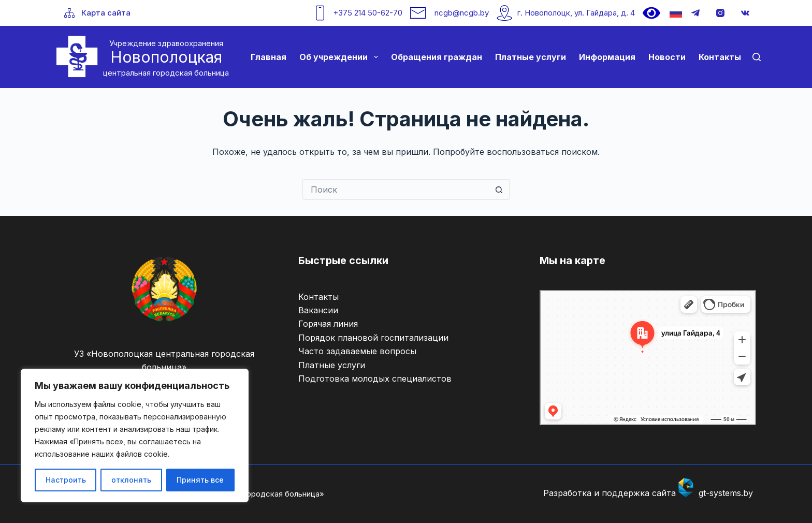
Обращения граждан (437, 57)
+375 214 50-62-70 (368, 13)
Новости (667, 57)
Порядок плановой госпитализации (373, 338)
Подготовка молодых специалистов (375, 379)
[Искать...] (396, 190)
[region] (135, 435)
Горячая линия (328, 324)
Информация (607, 57)
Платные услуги (531, 57)
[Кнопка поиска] (499, 190)
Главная (269, 57)
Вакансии (318, 310)
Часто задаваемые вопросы (357, 351)
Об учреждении (340, 57)
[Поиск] (757, 57)
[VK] (745, 13)
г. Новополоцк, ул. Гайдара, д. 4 (576, 13)
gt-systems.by (726, 493)
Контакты (720, 57)
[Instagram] (720, 13)
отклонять (131, 480)
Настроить (66, 480)
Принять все (200, 480)
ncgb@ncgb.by (462, 13)
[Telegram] (695, 13)
